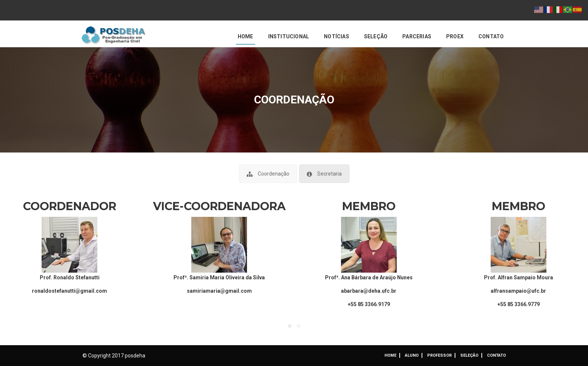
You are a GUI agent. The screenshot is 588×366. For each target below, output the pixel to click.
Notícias (337, 36)
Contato (491, 36)
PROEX (455, 36)
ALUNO (412, 355)
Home (246, 36)
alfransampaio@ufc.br (518, 291)
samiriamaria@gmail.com (219, 291)
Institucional (289, 36)
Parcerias (417, 36)
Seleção (376, 36)
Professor (439, 355)
